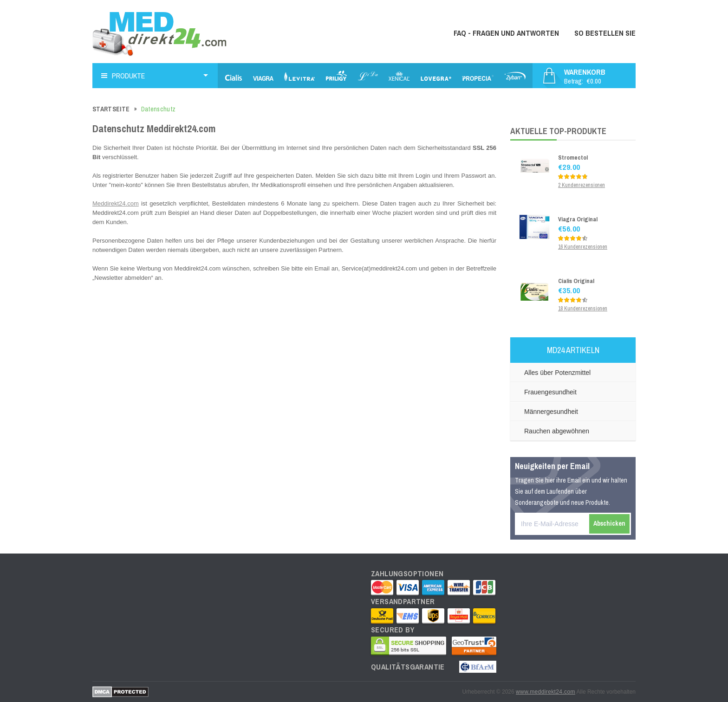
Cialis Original (576, 281)
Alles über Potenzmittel (557, 373)
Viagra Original (578, 219)
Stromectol (573, 158)
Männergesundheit (551, 412)
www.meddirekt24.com (546, 692)
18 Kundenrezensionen (583, 309)
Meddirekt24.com (116, 203)
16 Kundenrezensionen (583, 247)
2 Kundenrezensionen (582, 185)
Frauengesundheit (550, 392)
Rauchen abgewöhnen (557, 431)
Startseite (111, 109)
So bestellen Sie (605, 33)
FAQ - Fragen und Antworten (506, 33)
